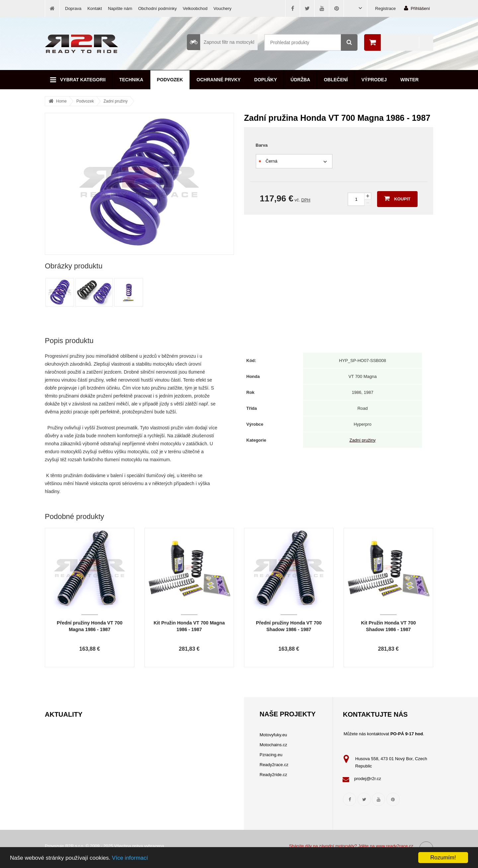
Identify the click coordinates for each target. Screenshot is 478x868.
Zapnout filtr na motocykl (221, 42)
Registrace (385, 8)
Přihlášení (417, 8)
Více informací (130, 858)
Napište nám (120, 8)
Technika (131, 80)
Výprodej (374, 80)
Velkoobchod (195, 8)
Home (61, 101)
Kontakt (95, 8)
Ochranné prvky (219, 80)
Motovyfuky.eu (273, 735)
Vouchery (222, 8)
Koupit (397, 198)
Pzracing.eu (271, 755)
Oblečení (336, 80)
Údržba (300, 80)
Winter (409, 80)
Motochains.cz (273, 745)
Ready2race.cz (274, 765)
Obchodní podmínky (157, 8)
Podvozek (170, 80)
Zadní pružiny (116, 101)
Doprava (73, 8)
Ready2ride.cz (273, 775)
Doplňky (266, 80)
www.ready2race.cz (395, 846)
